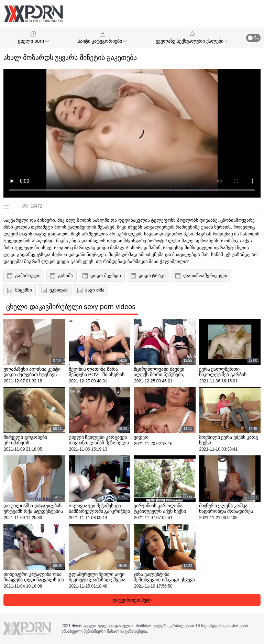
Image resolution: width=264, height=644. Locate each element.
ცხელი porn (33, 37)
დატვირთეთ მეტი (132, 600)
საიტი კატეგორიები (102, 37)
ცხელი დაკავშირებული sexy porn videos (71, 307)
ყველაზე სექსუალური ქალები (192, 37)
